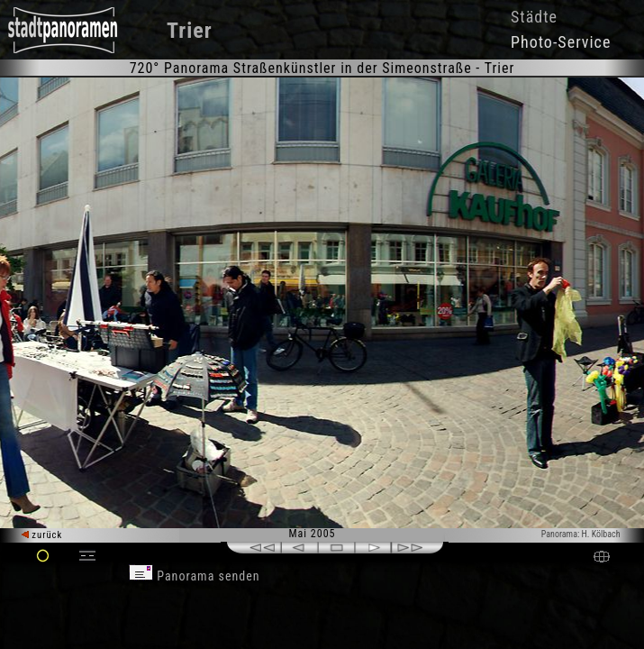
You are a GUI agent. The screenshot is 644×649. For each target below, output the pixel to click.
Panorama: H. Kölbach (581, 534)
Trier (190, 31)
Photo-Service (561, 42)
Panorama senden (195, 576)
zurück (42, 535)
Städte (534, 17)
